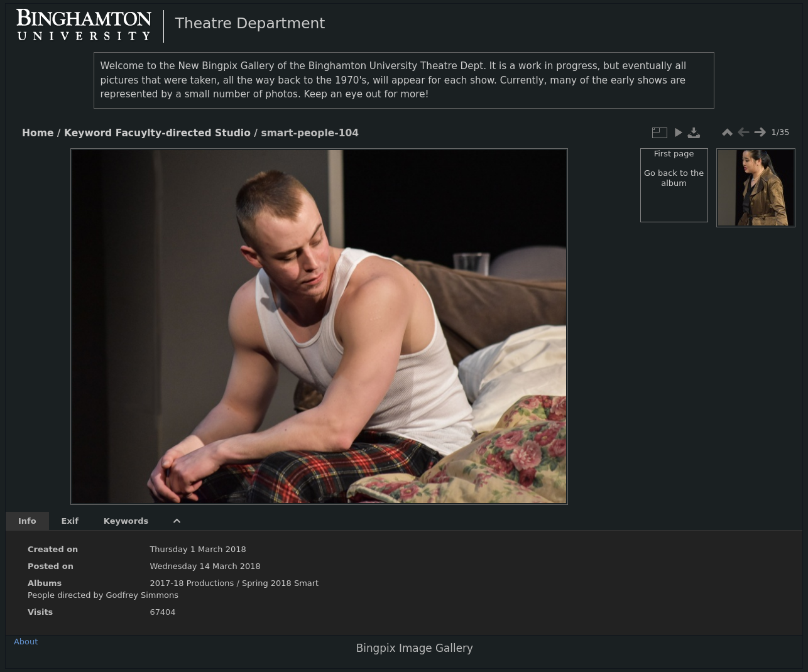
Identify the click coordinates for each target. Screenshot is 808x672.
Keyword (88, 133)
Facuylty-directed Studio (183, 133)
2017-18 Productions (192, 583)
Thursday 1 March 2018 (198, 549)
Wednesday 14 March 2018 (205, 566)
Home (38, 133)
